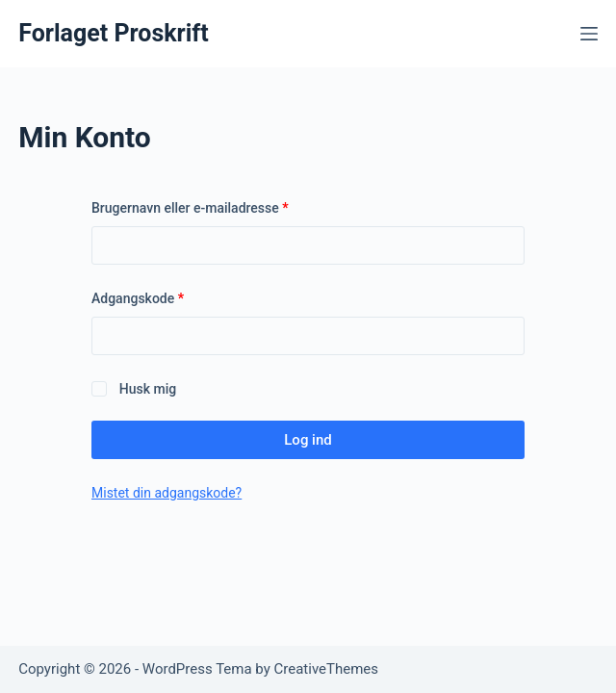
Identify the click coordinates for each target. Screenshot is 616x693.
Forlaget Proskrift (114, 33)
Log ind (308, 440)
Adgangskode (166, 297)
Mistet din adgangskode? (167, 493)
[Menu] (589, 34)
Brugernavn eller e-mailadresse (218, 206)
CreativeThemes (327, 669)
